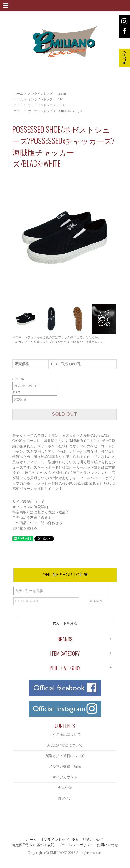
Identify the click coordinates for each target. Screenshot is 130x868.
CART (124, 58)
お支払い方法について (65, 745)
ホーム (18, 94)
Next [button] (120, 238)
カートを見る (65, 623)
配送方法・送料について (65, 756)
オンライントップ (40, 94)
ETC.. (61, 99)
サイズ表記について (28, 502)
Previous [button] (9, 238)
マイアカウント (65, 777)
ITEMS (62, 94)
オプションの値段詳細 (30, 507)
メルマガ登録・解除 (65, 767)
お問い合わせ (107, 845)
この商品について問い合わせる (37, 523)
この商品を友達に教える (32, 518)
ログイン (65, 798)
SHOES (62, 105)
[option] (64, 238)
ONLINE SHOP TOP (65, 575)
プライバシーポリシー (76, 845)
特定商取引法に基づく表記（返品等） (43, 512)
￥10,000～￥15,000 (70, 111)
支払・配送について (88, 840)
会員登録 (65, 788)
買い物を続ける (25, 528)
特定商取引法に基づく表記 (33, 845)
